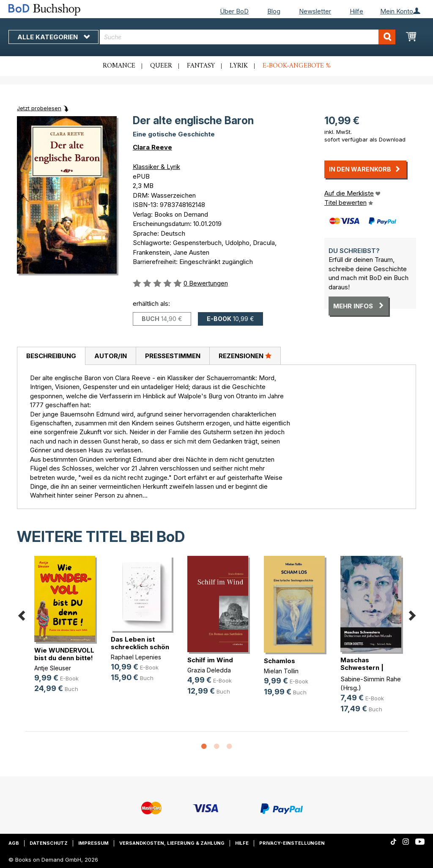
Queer (161, 66)
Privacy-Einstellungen (292, 843)
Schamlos (280, 661)
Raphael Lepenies (136, 657)
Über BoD (234, 11)
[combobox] (248, 37)
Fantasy (201, 66)
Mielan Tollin (281, 671)
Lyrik (239, 66)
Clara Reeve (152, 147)
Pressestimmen (173, 356)
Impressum (93, 843)
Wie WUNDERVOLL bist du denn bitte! (64, 654)
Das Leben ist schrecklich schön (140, 643)
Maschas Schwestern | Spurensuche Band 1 (373, 668)
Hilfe (356, 11)
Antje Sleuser (53, 668)
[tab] (51, 356)
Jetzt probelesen (39, 108)
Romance (119, 66)
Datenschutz (49, 843)
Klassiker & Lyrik (156, 167)
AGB (14, 843)
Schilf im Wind (210, 660)
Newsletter (315, 11)
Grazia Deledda (209, 670)
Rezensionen (245, 356)
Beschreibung (51, 356)
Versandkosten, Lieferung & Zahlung (172, 843)
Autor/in (111, 356)
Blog (274, 11)
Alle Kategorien (53, 37)
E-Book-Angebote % (297, 66)
